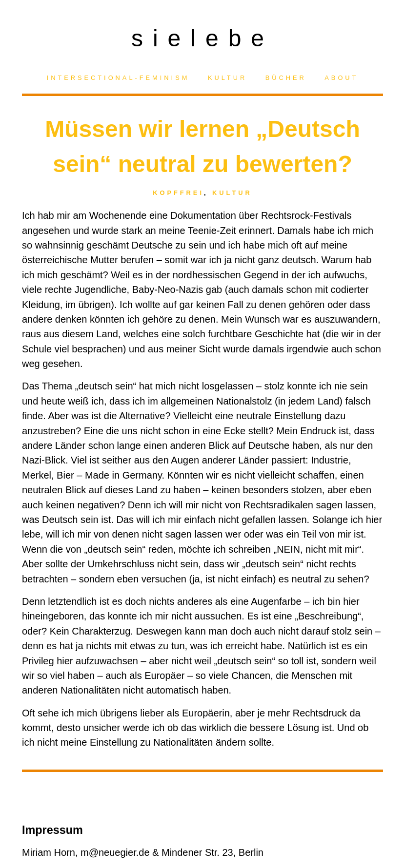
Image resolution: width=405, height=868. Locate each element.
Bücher (286, 78)
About (341, 78)
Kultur (227, 78)
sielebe (202, 36)
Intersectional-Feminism (118, 78)
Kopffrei (178, 193)
